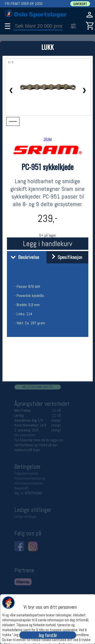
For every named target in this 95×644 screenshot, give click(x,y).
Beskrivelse (24, 257)
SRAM (48, 139)
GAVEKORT (80, 4)
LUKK (47, 47)
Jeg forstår (48, 635)
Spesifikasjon (65, 257)
